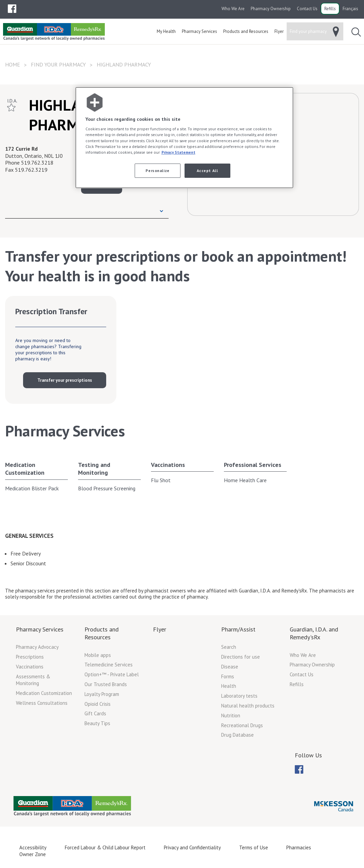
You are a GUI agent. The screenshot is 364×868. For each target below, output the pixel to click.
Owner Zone (33, 854)
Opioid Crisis (98, 704)
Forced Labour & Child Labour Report (105, 847)
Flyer (160, 629)
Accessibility (33, 847)
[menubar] (12, 9)
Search (229, 647)
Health (229, 686)
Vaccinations (168, 465)
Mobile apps (98, 655)
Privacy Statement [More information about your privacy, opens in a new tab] (178, 152)
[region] (185, 138)
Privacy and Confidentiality (192, 847)
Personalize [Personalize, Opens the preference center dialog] (157, 171)
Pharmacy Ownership (271, 9)
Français (350, 9)
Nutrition (231, 715)
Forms (228, 676)
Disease (230, 667)
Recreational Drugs (242, 725)
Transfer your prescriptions (65, 380)
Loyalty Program (102, 694)
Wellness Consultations (42, 703)
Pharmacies (299, 847)
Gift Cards (95, 713)
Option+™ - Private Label (112, 674)
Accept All (207, 171)
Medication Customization (25, 469)
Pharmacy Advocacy (37, 647)
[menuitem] (12, 9)
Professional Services (253, 465)
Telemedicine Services (109, 665)
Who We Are (233, 9)
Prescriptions (30, 657)
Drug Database (237, 735)
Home (13, 64)
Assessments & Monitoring (33, 680)
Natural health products (248, 706)
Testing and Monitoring (94, 469)
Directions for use (241, 657)
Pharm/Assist (238, 629)
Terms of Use (254, 847)
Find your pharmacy (58, 64)
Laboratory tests (239, 696)
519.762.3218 (37, 163)
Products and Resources (102, 633)
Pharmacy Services (40, 629)
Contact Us (307, 9)
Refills (330, 9)
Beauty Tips (97, 723)
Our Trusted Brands (106, 684)
